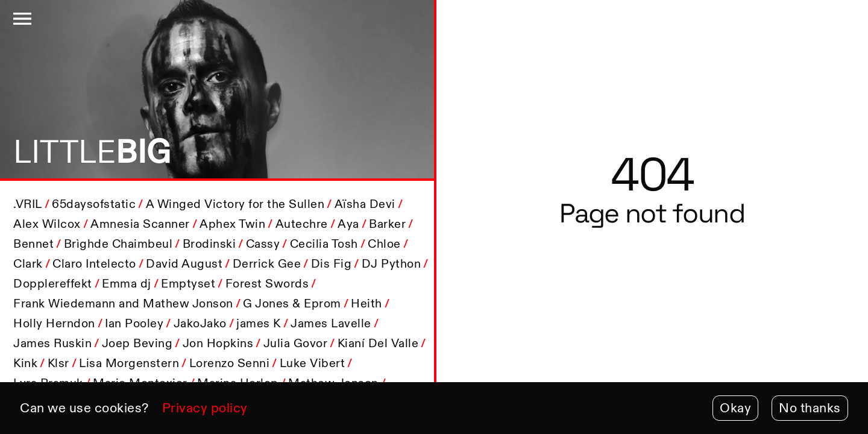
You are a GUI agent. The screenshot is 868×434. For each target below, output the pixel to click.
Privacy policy (205, 408)
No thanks (810, 408)
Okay (735, 408)
